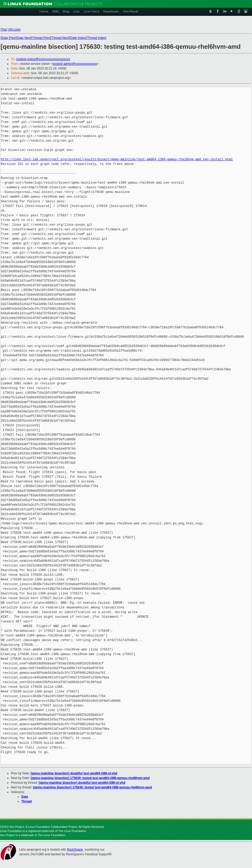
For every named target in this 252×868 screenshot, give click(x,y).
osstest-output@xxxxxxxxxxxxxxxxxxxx (43, 59)
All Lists (14, 30)
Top (4, 30)
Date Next (24, 38)
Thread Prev (41, 38)
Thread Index (97, 38)
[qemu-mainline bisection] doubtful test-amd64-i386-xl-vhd (74, 773)
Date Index (78, 38)
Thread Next (60, 38)
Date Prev (8, 38)
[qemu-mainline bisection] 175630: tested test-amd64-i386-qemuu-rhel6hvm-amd (90, 778)
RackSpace (75, 850)
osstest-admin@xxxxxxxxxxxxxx (75, 64)
